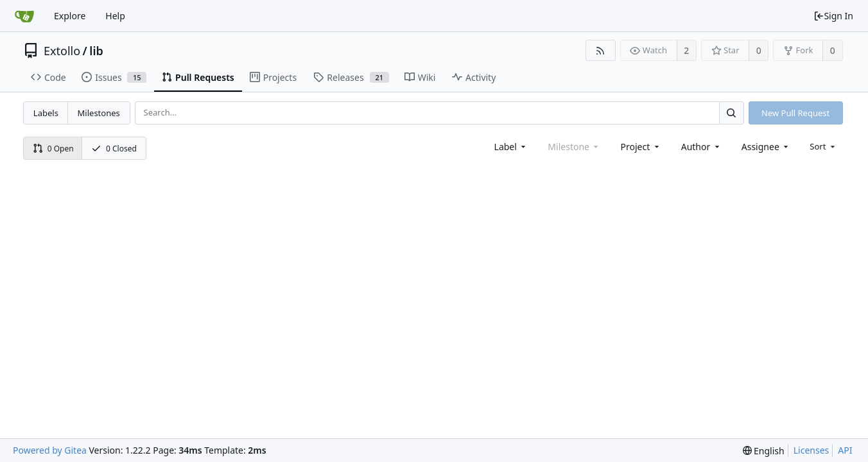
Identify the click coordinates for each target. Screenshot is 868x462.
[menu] (823, 146)
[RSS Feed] (601, 50)
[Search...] (731, 113)
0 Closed (114, 149)
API (845, 450)
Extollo (62, 51)
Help (115, 16)
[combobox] (511, 147)
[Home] (24, 16)
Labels (46, 113)
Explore (70, 16)
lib (96, 51)
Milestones (99, 113)
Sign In (833, 16)
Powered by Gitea (50, 450)
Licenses (812, 450)
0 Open (53, 149)
